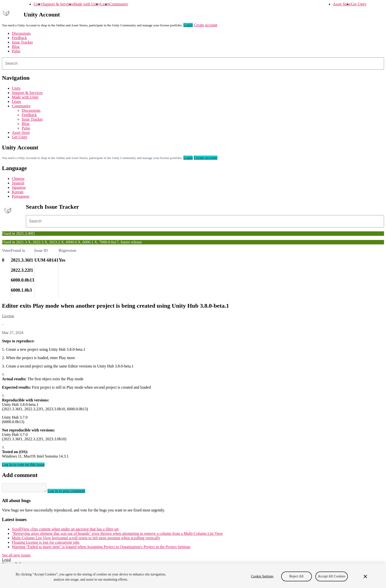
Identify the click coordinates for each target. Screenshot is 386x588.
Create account (206, 25)
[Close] (365, 576)
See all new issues (16, 557)
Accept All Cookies (332, 576)
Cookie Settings (262, 576)
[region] (193, 576)
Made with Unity (87, 4)
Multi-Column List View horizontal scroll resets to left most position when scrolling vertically (86, 539)
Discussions (21, 33)
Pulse (16, 51)
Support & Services (58, 4)
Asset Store (342, 4)
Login (188, 25)
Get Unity (359, 4)
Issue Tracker (22, 42)
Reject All (296, 576)
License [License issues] (8, 316)
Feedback (19, 38)
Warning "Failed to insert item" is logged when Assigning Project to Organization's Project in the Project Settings (101, 548)
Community (119, 4)
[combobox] (193, 64)
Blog (16, 47)
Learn (105, 4)
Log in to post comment (71, 492)
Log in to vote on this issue (23, 465)
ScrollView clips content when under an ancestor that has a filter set (65, 531)
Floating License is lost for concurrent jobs (46, 544)
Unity (38, 4)
